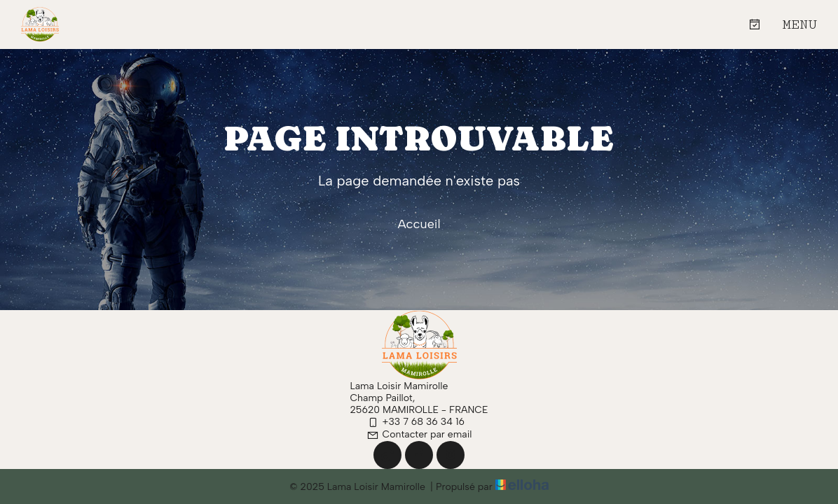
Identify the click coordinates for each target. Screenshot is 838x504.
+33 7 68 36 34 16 (415, 422)
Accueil (419, 224)
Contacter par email (419, 434)
